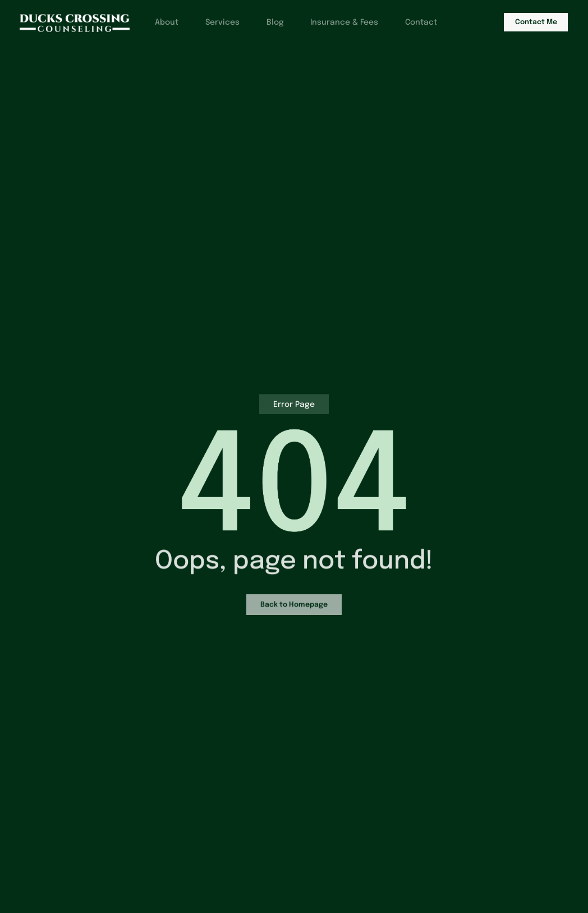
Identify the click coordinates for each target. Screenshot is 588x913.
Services (219, 23)
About (162, 23)
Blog (273, 23)
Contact (422, 23)
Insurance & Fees (344, 23)
